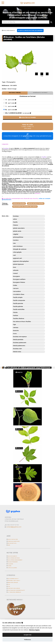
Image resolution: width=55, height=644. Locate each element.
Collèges (10, 564)
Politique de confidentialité (16, 590)
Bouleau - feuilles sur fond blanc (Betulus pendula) (24, 38)
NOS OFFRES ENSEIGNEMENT (15, 560)
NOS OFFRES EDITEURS (13, 558)
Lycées (9, 566)
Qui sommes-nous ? (13, 579)
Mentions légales (12, 582)
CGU (8, 586)
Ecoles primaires (12, 562)
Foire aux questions (13, 541)
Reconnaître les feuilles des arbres (25, 206)
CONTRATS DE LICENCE (13, 588)
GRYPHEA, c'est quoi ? (13, 580)
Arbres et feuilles (19, 203)
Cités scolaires (12, 568)
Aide (8, 545)
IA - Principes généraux (14, 592)
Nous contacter (12, 539)
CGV (8, 584)
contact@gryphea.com (14, 527)
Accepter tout (28, 635)
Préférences (27, 640)
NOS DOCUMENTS (12, 556)
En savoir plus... (12, 543)
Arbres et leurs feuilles (36, 203)
